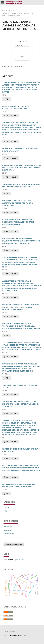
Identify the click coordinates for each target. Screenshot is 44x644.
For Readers (8, 527)
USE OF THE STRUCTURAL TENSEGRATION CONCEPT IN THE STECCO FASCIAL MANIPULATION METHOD (20, 307)
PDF (7, 99)
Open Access (19, 559)
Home (5, 11)
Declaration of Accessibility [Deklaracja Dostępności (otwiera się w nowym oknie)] (15, 635)
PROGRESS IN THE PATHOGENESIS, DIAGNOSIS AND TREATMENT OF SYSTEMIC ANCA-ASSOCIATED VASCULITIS (21, 241)
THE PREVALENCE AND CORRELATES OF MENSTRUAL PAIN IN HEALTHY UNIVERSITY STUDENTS (21, 404)
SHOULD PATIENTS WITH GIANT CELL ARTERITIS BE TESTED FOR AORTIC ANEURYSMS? (18, 203)
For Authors (8, 530)
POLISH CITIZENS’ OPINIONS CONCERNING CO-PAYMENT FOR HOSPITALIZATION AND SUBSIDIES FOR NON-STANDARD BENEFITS (21, 468)
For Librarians (9, 534)
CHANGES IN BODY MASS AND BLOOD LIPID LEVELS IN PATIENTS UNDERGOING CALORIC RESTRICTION (22, 168)
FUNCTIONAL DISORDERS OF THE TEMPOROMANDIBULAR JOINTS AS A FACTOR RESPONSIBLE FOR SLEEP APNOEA (21, 326)
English (6, 507)
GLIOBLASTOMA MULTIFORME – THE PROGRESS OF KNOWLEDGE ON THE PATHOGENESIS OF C (18, 222)
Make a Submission (14, 544)
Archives (13, 11)
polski (6, 511)
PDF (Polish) (11, 116)
